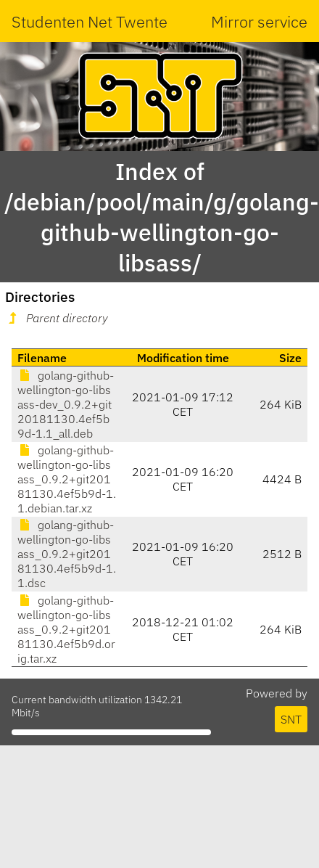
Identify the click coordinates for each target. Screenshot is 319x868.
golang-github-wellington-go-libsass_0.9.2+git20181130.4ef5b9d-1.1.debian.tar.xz (67, 479)
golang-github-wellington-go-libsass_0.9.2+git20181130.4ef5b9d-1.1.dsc (67, 554)
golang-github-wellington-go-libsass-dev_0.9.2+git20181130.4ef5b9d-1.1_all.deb (66, 404)
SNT (291, 719)
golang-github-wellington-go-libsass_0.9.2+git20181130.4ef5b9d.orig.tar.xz (66, 629)
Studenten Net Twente (90, 21)
